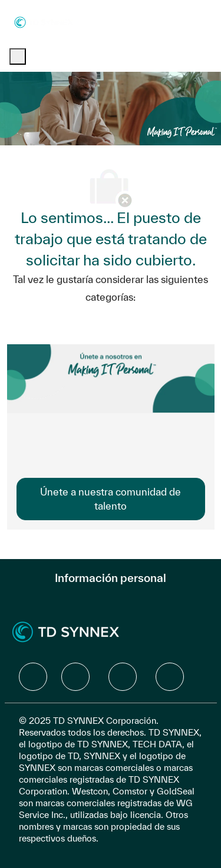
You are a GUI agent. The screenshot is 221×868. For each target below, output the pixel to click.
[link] (111, 499)
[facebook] (33, 677)
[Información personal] (111, 578)
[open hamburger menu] (18, 56)
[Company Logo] (44, 21)
